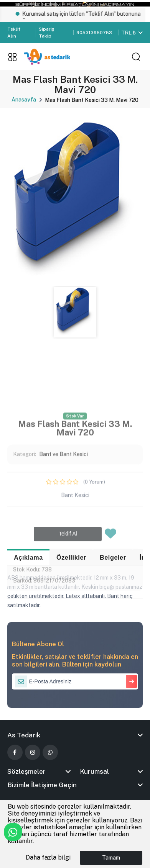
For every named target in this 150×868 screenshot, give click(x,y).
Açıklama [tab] (28, 557)
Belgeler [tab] (113, 557)
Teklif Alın (14, 33)
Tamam (111, 858)
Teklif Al (68, 609)
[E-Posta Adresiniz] (75, 681)
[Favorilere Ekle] (110, 611)
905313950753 (94, 33)
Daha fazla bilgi (48, 857)
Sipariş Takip (46, 33)
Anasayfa (24, 100)
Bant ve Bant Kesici (63, 529)
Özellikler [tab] (71, 557)
